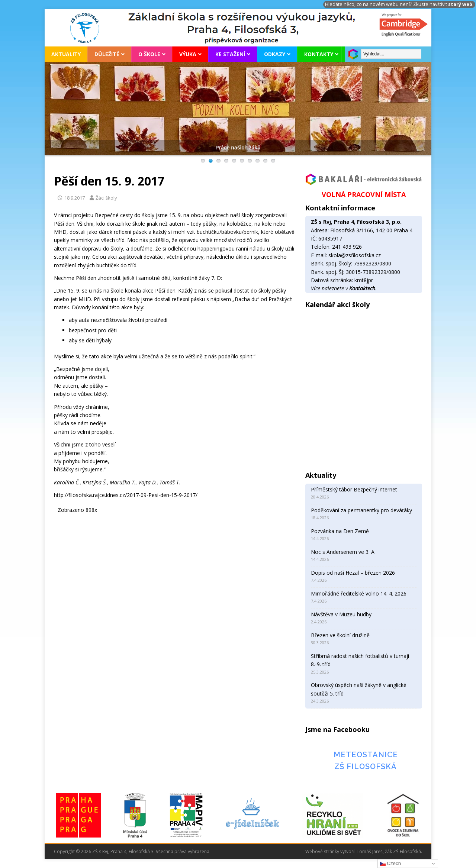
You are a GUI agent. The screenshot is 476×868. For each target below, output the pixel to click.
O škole (149, 54)
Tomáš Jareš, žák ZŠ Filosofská (389, 851)
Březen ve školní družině (340, 635)
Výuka (188, 54)
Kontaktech (362, 288)
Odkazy (275, 54)
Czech (390, 864)
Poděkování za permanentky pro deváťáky (361, 510)
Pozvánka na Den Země (340, 531)
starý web (460, 4)
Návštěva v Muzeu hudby (341, 614)
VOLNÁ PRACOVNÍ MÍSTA (364, 194)
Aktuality (66, 54)
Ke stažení (230, 54)
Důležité (107, 54)
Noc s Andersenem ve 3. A (343, 552)
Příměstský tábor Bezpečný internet (354, 489)
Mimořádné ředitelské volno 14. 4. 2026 (359, 593)
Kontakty (319, 54)
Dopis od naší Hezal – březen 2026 (353, 573)
